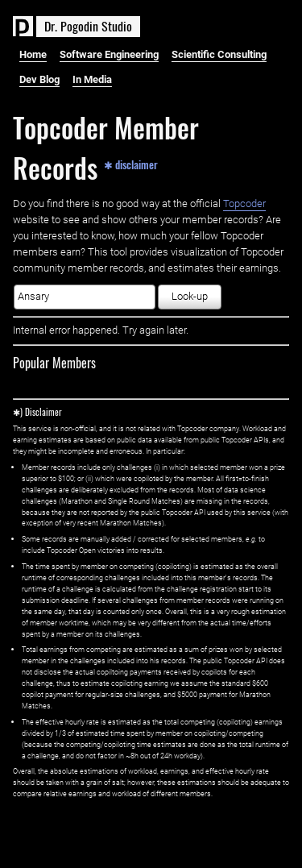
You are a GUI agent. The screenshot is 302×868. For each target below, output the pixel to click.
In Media (92, 79)
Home (33, 54)
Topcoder (244, 204)
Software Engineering (109, 54)
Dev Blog (39, 79)
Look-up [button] (190, 296)
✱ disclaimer (131, 164)
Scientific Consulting (219, 54)
